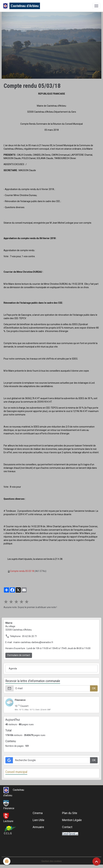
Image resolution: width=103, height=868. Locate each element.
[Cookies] (7, 861)
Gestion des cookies (52, 861)
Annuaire (38, 827)
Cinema (38, 813)
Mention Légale (72, 820)
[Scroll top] (97, 861)
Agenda (13, 669)
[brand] (21, 6)
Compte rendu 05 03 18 (22, 571)
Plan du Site (70, 813)
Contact (67, 827)
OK (94, 688)
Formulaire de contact (19, 655)
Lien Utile (39, 820)
